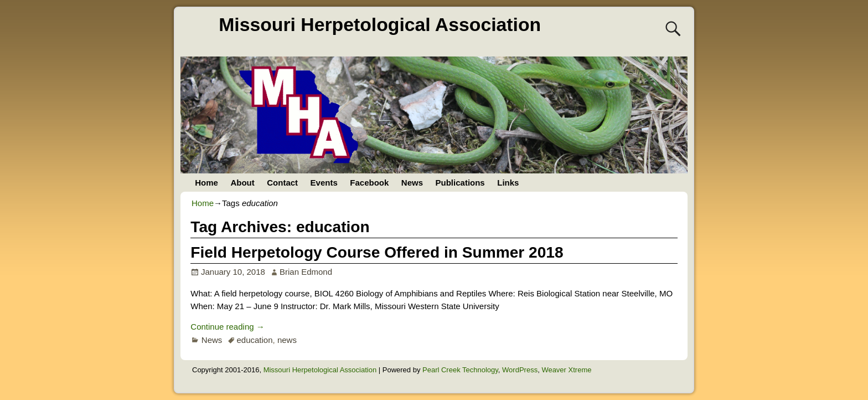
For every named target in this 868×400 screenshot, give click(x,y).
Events (324, 183)
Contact (282, 183)
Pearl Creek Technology (460, 370)
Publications (460, 183)
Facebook (369, 183)
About (242, 183)
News (412, 183)
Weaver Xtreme (566, 370)
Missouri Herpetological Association (380, 24)
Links (508, 183)
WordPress (520, 370)
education (254, 340)
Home (206, 183)
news (287, 340)
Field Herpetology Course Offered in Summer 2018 (377, 252)
